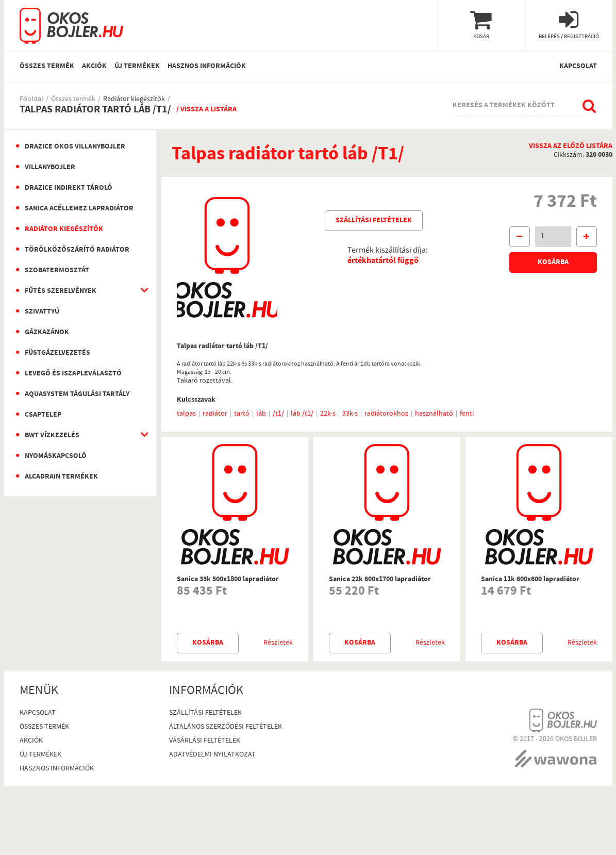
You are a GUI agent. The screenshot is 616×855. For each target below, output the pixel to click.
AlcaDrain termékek (61, 477)
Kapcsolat (578, 67)
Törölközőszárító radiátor (77, 250)
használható (434, 414)
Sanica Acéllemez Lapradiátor (79, 209)
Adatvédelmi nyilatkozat (212, 755)
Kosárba (553, 262)
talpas (186, 414)
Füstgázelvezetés (57, 353)
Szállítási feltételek (374, 221)
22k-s (328, 414)
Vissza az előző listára (571, 147)
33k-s (350, 414)
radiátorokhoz (386, 414)
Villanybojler (50, 168)
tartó (242, 414)
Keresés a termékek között (504, 106)
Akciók (94, 67)
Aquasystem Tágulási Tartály (77, 394)
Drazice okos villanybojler (75, 147)
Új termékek (137, 67)
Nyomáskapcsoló (56, 456)
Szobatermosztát (57, 271)
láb (261, 414)
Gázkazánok (47, 333)
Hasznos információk (207, 67)
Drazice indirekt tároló (69, 188)
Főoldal (31, 100)
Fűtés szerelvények (61, 291)
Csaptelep (43, 415)
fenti (467, 414)
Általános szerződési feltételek (226, 727)
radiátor (215, 414)
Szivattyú (42, 312)
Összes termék (47, 67)
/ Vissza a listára (206, 110)
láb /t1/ (302, 414)
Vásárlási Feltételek (205, 741)
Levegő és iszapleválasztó (73, 374)
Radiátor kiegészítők (134, 100)
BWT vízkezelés (52, 436)
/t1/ (278, 414)
